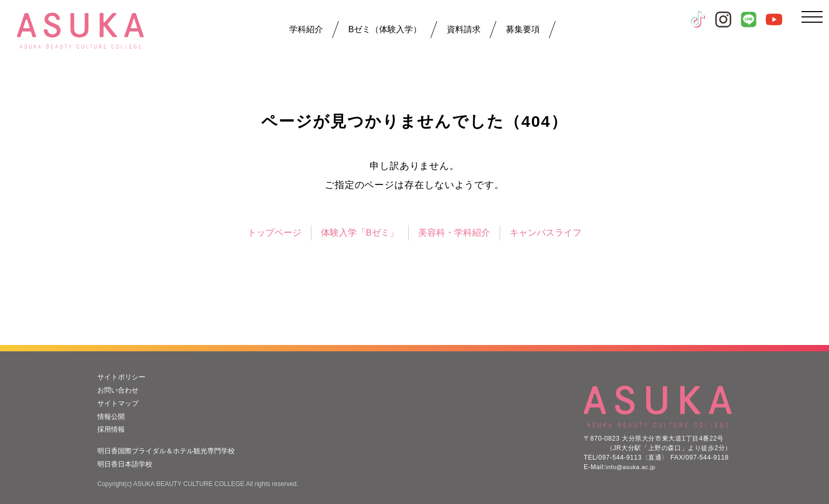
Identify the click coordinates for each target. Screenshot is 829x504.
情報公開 (112, 415)
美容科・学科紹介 (456, 232)
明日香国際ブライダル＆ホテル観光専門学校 (171, 450)
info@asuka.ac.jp (633, 465)
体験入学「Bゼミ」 (357, 232)
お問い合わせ (119, 389)
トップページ (268, 232)
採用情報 (112, 428)
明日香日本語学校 (127, 463)
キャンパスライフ (552, 232)
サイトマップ (119, 403)
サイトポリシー (123, 377)
